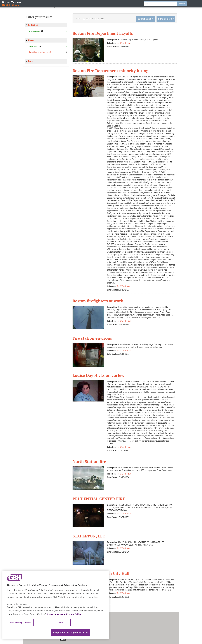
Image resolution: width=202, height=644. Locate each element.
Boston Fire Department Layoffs (103, 33)
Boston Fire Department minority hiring (111, 71)
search (182, 4)
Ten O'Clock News (124, 43)
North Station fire (89, 461)
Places (31, 40)
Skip (61, 623)
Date (30, 61)
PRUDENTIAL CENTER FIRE (99, 499)
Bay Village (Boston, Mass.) (40, 52)
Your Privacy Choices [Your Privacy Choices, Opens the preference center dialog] (20, 623)
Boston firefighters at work (98, 301)
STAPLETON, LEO (89, 536)
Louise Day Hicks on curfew (98, 375)
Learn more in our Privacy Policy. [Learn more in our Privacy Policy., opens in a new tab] (64, 614)
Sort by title (165, 19)
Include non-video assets (95, 19)
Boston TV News (12, 3)
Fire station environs (92, 338)
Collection (33, 25)
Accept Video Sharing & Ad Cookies (71, 632)
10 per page (145, 19)
